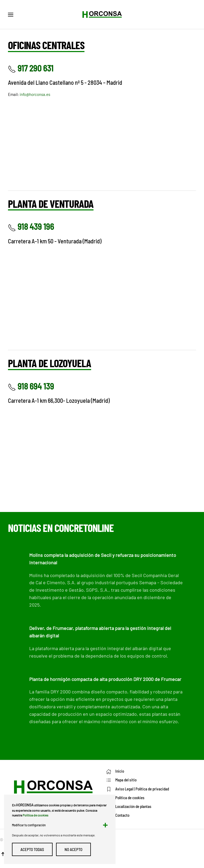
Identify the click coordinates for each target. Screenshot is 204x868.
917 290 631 (31, 68)
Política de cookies (35, 815)
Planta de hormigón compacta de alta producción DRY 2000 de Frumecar (105, 679)
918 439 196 (31, 226)
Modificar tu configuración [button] (29, 825)
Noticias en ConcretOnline (61, 528)
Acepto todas (32, 849)
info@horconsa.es (35, 94)
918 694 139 (31, 386)
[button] (11, 15)
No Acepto (73, 849)
